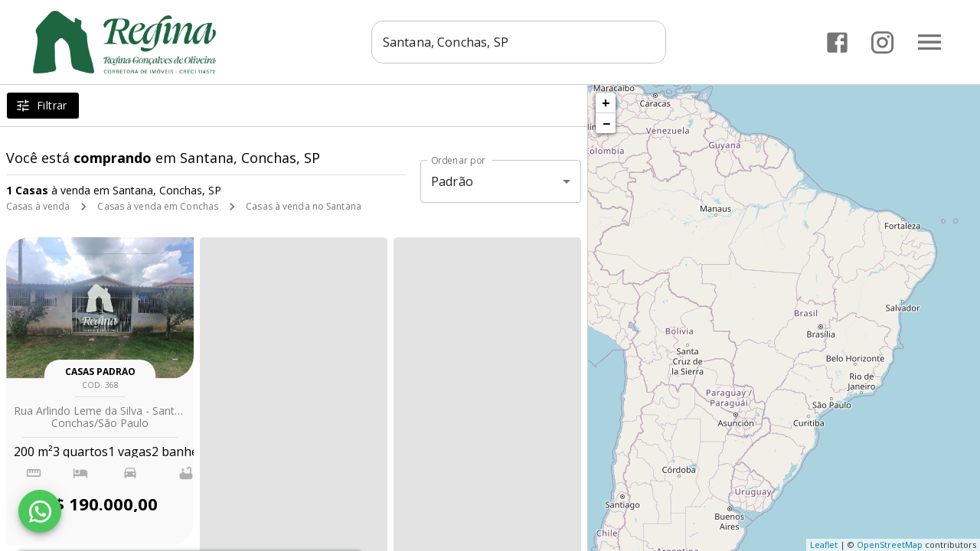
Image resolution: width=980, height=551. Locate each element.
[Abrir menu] (929, 42)
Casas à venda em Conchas (158, 206)
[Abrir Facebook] (837, 42)
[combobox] (519, 42)
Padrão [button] (452, 181)
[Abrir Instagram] (882, 42)
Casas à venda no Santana (304, 206)
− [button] (606, 123)
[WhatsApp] (40, 511)
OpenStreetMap (890, 544)
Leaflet (824, 544)
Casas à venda (38, 206)
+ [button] (606, 103)
